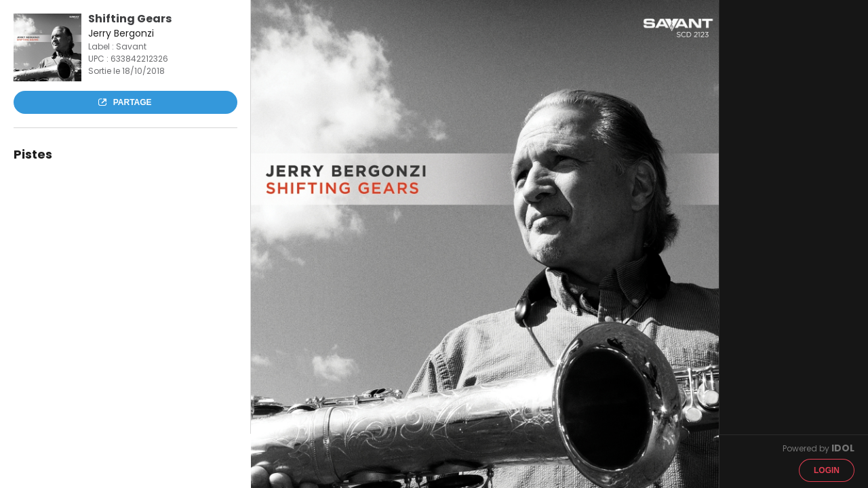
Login (827, 470)
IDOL (843, 448)
